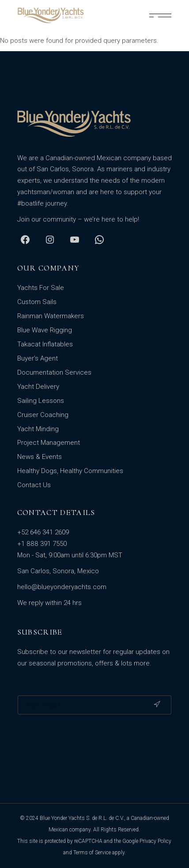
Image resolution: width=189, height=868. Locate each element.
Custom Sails (37, 302)
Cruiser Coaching (43, 415)
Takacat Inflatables (45, 344)
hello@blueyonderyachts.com (62, 587)
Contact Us (34, 485)
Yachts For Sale (41, 288)
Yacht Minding (38, 429)
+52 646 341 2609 (43, 532)
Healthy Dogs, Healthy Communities (70, 471)
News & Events (40, 457)
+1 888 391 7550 (42, 544)
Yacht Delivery (38, 387)
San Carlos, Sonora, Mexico (58, 571)
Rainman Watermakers (51, 316)
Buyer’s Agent (38, 358)
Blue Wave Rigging (45, 330)
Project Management (49, 443)
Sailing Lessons (41, 401)
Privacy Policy (155, 841)
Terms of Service (92, 853)
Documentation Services (54, 372)
